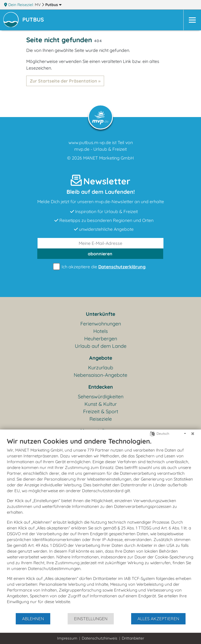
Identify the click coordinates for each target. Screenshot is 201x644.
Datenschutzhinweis (100, 638)
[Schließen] (193, 434)
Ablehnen (33, 619)
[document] (100, 525)
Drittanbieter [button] (133, 638)
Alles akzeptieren (158, 619)
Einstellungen (91, 619)
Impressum (67, 638)
